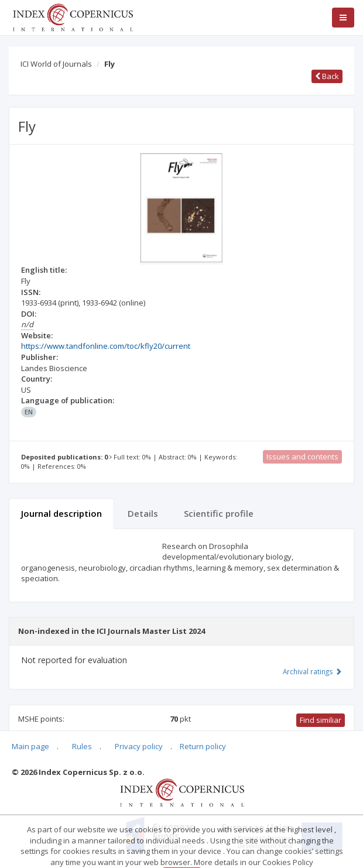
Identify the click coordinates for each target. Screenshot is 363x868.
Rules (82, 746)
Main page (30, 746)
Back (327, 76)
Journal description (61, 513)
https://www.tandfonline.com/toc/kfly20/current (106, 346)
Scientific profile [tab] (219, 513)
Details (143, 513)
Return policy (203, 746)
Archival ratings (312, 671)
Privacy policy (139, 746)
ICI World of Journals (56, 64)
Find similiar (321, 720)
